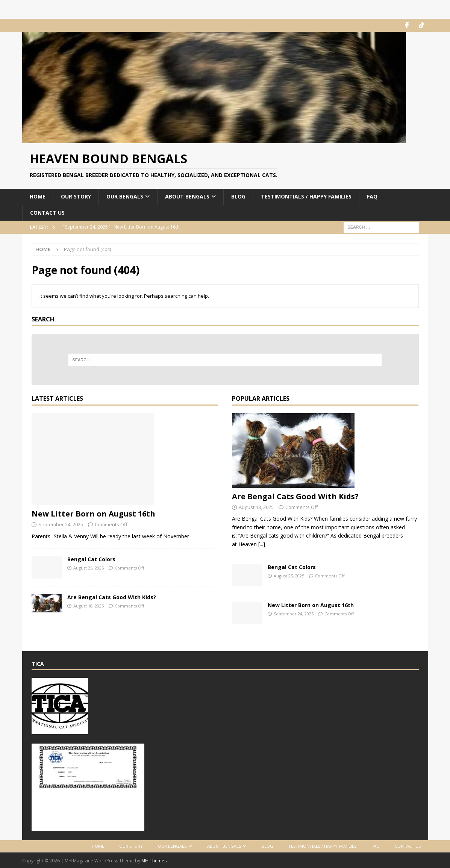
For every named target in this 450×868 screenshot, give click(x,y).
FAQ (372, 196)
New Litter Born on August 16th (93, 514)
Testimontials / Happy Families (306, 196)
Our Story (76, 196)
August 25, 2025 (89, 568)
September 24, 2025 (61, 524)
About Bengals (187, 196)
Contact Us (47, 213)
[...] (262, 544)
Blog (238, 196)
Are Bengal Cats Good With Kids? (112, 597)
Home (38, 196)
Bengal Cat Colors (91, 559)
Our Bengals (125, 196)
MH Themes (154, 861)
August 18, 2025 (89, 606)
